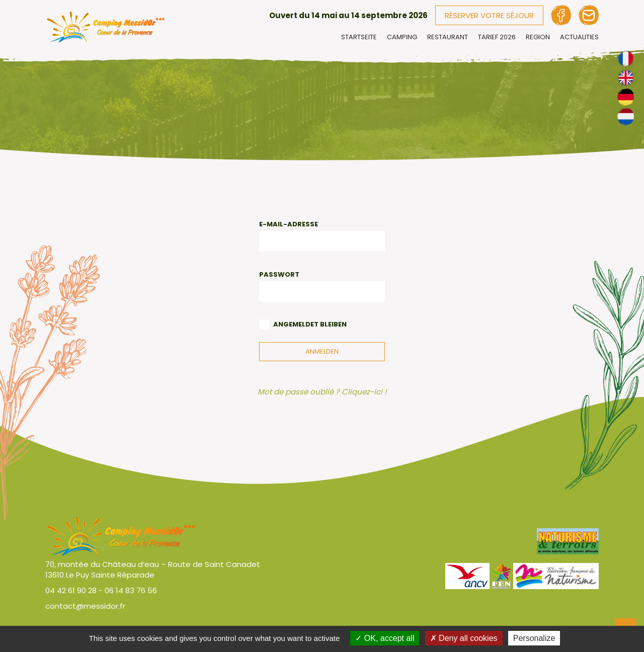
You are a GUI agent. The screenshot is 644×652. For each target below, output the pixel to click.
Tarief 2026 (497, 37)
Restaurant (448, 37)
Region (538, 37)
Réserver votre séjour (489, 15)
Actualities (579, 37)
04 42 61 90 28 (71, 590)
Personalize (534, 638)
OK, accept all (385, 638)
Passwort (279, 274)
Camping (402, 37)
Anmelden (322, 351)
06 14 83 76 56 (131, 590)
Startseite (359, 37)
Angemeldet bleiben (310, 324)
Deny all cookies (464, 638)
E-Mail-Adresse (289, 224)
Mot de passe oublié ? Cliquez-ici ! (322, 392)
